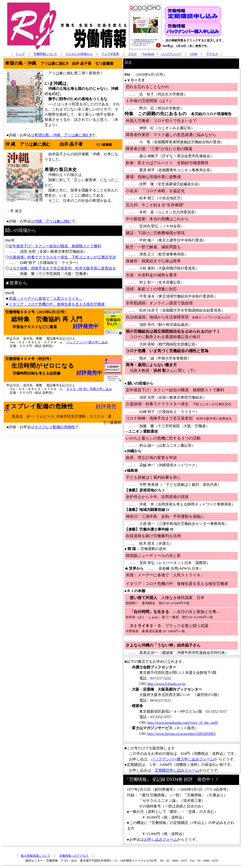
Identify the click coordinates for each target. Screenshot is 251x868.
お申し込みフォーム (161, 839)
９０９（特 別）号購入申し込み (89, 389)
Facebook (149, 54)
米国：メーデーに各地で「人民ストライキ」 (46, 299)
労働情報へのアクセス (74, 856)
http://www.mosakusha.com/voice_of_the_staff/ (183, 723)
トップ (20, 54)
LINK (194, 54)
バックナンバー (171, 54)
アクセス (212, 54)
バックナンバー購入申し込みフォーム (182, 759)
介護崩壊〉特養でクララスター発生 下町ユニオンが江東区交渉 (62, 257)
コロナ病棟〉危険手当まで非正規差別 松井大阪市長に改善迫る (62, 268)
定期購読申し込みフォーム (177, 770)
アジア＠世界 (110, 54)
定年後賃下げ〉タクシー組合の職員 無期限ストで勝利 (55, 246)
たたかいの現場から (79, 54)
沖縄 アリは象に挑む (53, 221)
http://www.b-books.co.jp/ (167, 684)
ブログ (132, 54)
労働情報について (45, 54)
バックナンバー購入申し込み (87, 342)
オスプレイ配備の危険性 (55, 427)
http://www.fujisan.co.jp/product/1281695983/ (182, 734)
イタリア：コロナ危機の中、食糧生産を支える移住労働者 (57, 304)
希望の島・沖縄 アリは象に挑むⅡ (63, 135)
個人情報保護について (35, 856)
